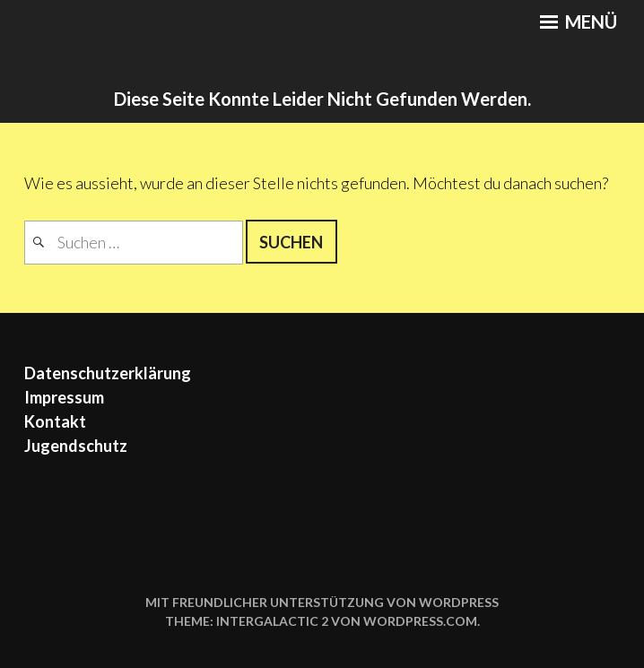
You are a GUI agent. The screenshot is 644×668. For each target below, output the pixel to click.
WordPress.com (420, 621)
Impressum (64, 397)
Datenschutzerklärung (108, 373)
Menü (579, 22)
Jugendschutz (76, 446)
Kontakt (55, 421)
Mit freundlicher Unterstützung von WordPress (322, 602)
